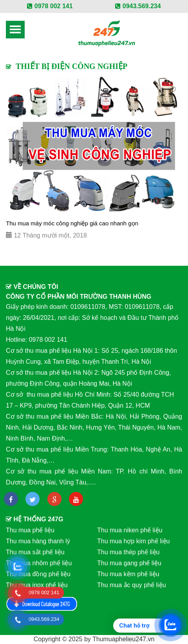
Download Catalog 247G (42, 604)
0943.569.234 (138, 6)
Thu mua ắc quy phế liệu (132, 585)
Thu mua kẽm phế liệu (128, 574)
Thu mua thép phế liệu (128, 552)
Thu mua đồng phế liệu (38, 574)
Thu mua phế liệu (30, 530)
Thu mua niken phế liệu (130, 530)
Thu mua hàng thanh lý (38, 541)
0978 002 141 (50, 6)
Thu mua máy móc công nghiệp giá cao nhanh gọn (72, 223)
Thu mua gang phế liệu (129, 563)
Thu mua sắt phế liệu (35, 552)
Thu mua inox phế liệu (37, 585)
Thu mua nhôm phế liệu (39, 563)
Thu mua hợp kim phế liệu (133, 541)
